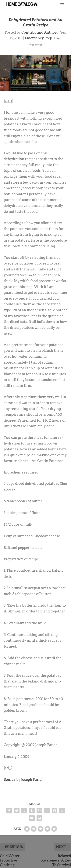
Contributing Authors (40, 32)
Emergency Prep (38, 38)
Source (10, 780)
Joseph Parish (32, 780)
